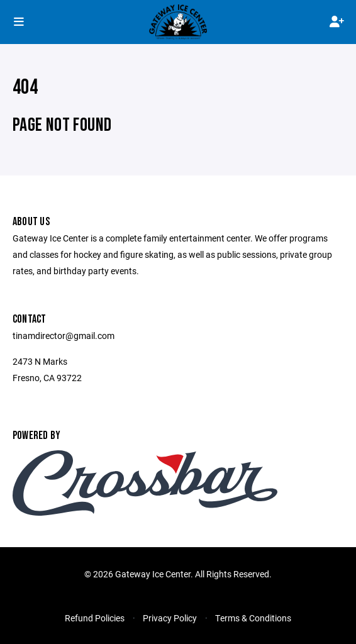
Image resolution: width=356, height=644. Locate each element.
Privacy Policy (170, 618)
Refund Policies (95, 618)
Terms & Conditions (253, 618)
